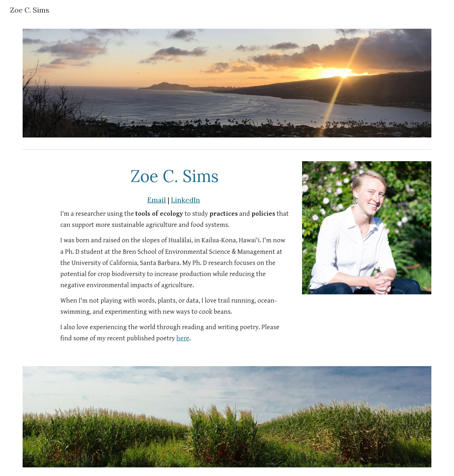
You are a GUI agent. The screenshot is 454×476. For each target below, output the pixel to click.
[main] (175, 176)
